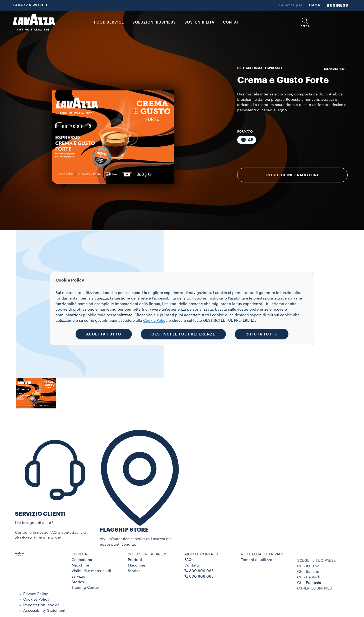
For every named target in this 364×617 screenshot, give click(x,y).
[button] (305, 23)
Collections (82, 560)
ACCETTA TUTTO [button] (104, 334)
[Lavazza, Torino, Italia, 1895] (34, 22)
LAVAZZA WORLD (30, 5)
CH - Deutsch (309, 577)
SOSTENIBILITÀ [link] (199, 22)
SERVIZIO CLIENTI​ (40, 514)
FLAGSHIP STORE (124, 530)
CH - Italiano (308, 572)
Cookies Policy (36, 600)
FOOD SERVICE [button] (109, 22)
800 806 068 (201, 577)
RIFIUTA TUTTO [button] (262, 334)
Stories (78, 582)
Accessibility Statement (44, 611)
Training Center (85, 588)
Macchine (80, 565)
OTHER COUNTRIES (314, 588)
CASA (315, 5)
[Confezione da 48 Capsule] (247, 140)
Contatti (192, 565)
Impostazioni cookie (41, 605)
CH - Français (309, 583)
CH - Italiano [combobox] (308, 566)
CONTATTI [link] (233, 22)
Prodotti (135, 560)
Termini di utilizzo (257, 560)
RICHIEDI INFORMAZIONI (292, 175)
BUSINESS (337, 5)
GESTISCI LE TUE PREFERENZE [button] (183, 334)
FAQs (189, 560)
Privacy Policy (36, 594)
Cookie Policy (155, 321)
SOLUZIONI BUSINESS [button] (154, 22)
